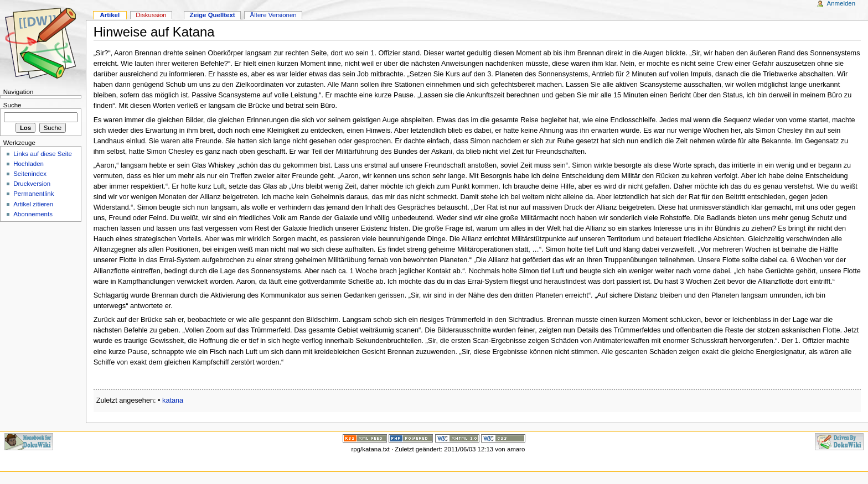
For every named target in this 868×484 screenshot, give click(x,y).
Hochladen (29, 164)
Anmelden (841, 3)
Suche (12, 105)
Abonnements (33, 214)
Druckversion (32, 184)
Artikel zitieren (33, 204)
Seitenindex (30, 174)
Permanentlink (33, 194)
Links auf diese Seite (43, 154)
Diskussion (151, 15)
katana (173, 400)
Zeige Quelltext (213, 15)
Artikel (110, 15)
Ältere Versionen (273, 15)
